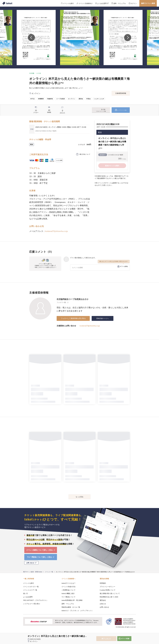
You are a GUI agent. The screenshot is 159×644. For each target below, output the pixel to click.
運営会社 (103, 600)
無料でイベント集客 (148, 3)
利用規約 (103, 583)
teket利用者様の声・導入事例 (72, 600)
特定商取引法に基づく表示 (109, 597)
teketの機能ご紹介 (68, 593)
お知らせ (103, 604)
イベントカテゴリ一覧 (31, 587)
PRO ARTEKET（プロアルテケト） (36, 600)
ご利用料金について (68, 590)
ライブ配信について (68, 597)
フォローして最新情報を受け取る (73, 318)
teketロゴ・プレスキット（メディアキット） (77, 611)
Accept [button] (135, 633)
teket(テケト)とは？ (69, 583)
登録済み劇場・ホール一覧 (71, 607)
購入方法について (85, 154)
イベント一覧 (49, 572)
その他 (32, 73)
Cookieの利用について (108, 590)
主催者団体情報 (121, 93)
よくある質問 (28, 597)
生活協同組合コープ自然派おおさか (73, 299)
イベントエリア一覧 (30, 590)
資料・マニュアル (68, 604)
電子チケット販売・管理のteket (33, 572)
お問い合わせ (104, 607)
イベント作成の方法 (68, 587)
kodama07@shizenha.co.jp (56, 231)
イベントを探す (29, 583)
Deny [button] (123, 633)
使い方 (26, 593)
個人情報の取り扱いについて (110, 593)
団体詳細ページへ (103, 318)
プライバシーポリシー (107, 587)
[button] (20, 636)
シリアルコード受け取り (32, 604)
